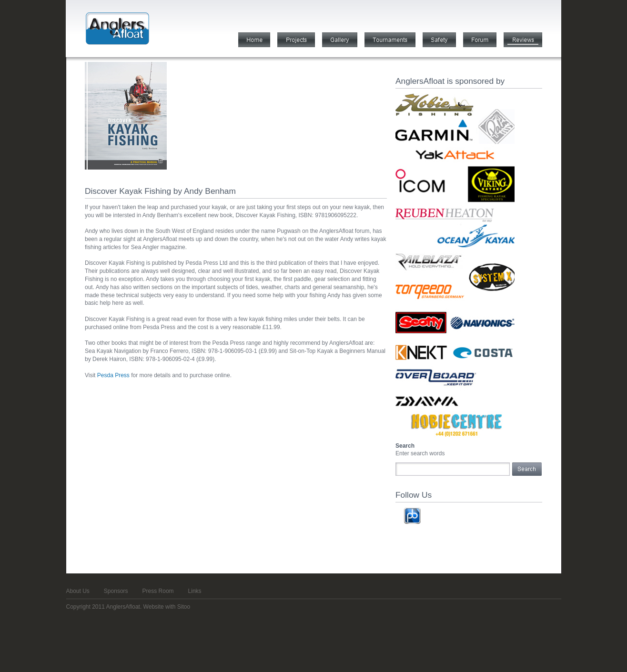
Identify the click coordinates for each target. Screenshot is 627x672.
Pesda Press (113, 375)
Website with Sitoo (167, 607)
